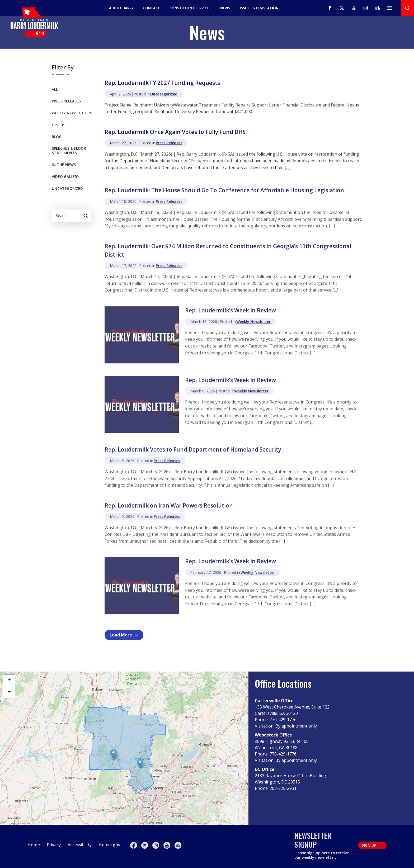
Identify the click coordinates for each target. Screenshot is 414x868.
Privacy (54, 845)
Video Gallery (65, 177)
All (55, 90)
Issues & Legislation (259, 8)
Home (34, 845)
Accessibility (80, 845)
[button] (140, 764)
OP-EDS (58, 125)
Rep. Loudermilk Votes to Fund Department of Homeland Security (193, 455)
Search (86, 216)
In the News (64, 165)
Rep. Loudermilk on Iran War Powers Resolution (169, 510)
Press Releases (66, 102)
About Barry (121, 8)
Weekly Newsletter (71, 113)
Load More (124, 635)
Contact (152, 8)
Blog (57, 137)
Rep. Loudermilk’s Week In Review (230, 315)
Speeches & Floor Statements (69, 151)
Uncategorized (67, 189)
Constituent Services (190, 8)
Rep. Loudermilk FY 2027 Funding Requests (162, 84)
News (225, 8)
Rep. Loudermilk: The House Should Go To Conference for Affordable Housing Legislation (224, 195)
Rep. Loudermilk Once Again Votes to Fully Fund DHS (175, 133)
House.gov (109, 845)
